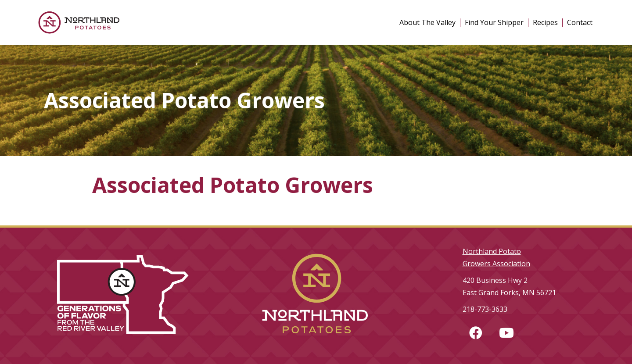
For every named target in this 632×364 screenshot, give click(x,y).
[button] (476, 333)
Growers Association (496, 264)
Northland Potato (492, 251)
